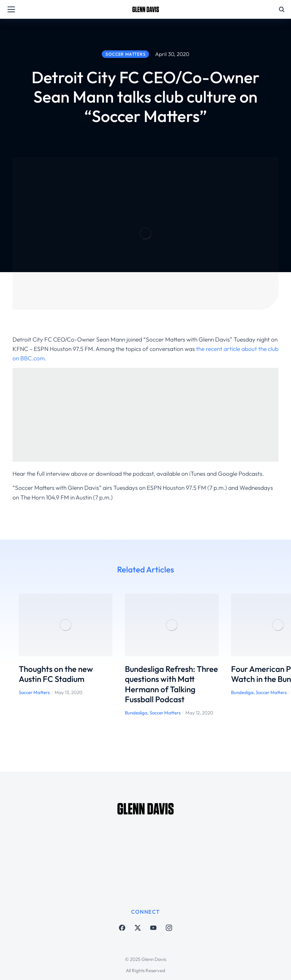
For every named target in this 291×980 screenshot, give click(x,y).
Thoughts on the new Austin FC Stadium (56, 674)
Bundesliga (136, 713)
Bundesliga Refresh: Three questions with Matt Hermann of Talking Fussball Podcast (171, 684)
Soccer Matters (34, 692)
